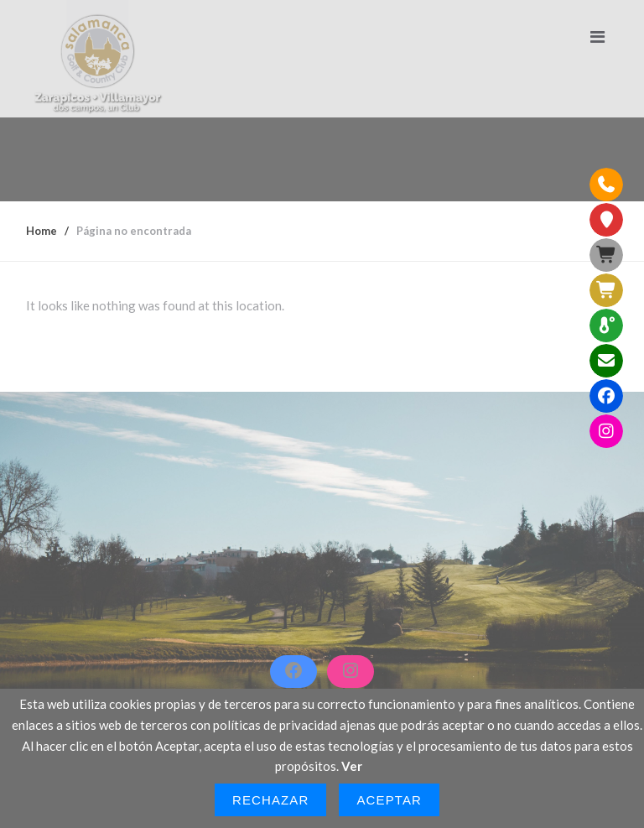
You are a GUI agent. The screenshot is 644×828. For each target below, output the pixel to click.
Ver (352, 766)
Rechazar (271, 800)
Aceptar (389, 800)
